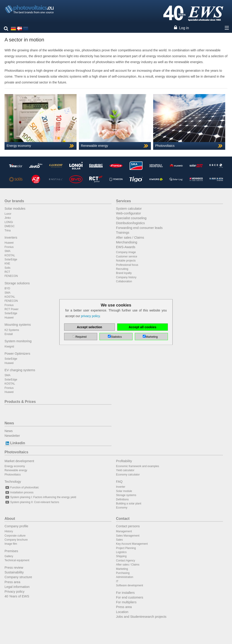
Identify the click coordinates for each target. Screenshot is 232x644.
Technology (13, 482)
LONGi (9, 222)
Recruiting (122, 269)
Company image (126, 252)
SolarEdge (11, 259)
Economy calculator (128, 475)
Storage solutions (17, 283)
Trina (8, 231)
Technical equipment (17, 560)
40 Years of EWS (17, 596)
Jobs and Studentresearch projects (141, 617)
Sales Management (128, 536)
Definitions (122, 499)
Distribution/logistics (130, 223)
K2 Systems (12, 330)
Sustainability (14, 572)
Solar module (124, 491)
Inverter (121, 487)
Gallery (9, 556)
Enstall (9, 334)
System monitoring (18, 341)
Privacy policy (14, 592)
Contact (123, 519)
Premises (11, 551)
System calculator (129, 209)
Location (122, 612)
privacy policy (90, 316)
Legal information (17, 587)
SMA (7, 251)
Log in (184, 28)
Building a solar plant (129, 504)
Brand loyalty (124, 273)
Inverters (11, 238)
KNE (7, 264)
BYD (7, 288)
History (9, 531)
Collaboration (124, 281)
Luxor (8, 214)
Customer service (127, 257)
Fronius (9, 247)
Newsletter (12, 436)
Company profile (16, 526)
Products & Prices (20, 402)
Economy (122, 508)
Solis (7, 268)
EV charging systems (20, 370)
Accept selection (89, 327)
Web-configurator (128, 213)
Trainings (123, 233)
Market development (19, 461)
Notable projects (126, 261)
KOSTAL (10, 255)
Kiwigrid (9, 347)
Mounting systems (18, 325)
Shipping (121, 556)
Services (123, 201)
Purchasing (123, 573)
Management (124, 531)
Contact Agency (126, 561)
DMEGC (10, 226)
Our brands (14, 201)
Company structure (18, 577)
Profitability (124, 461)
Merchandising (127, 242)
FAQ (119, 482)
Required (81, 337)
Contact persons (128, 526)
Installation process (19, 492)
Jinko (8, 218)
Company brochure (16, 540)
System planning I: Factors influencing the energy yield (40, 497)
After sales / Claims (130, 238)
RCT (7, 272)
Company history (126, 277)
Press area (12, 582)
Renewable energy (16, 470)
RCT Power (12, 309)
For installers (125, 593)
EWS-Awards (126, 247)
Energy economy (15, 466)
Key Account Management (132, 544)
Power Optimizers (17, 354)
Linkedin (15, 443)
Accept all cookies (143, 327)
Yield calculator (125, 470)
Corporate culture (15, 536)
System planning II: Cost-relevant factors (32, 502)
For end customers (130, 597)
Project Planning (126, 548)
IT (117, 581)
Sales (119, 540)
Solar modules (15, 209)
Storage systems (126, 495)
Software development (129, 585)
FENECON (11, 276)
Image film (11, 544)
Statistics (116, 337)
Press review (14, 568)
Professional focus (127, 265)
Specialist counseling (131, 218)
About (10, 519)
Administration (125, 577)
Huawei (9, 243)
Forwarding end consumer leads (139, 228)
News (9, 423)
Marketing (122, 569)
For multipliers (126, 602)
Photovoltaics (16, 452)
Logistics (121, 552)
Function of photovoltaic (22, 487)
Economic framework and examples (138, 466)
